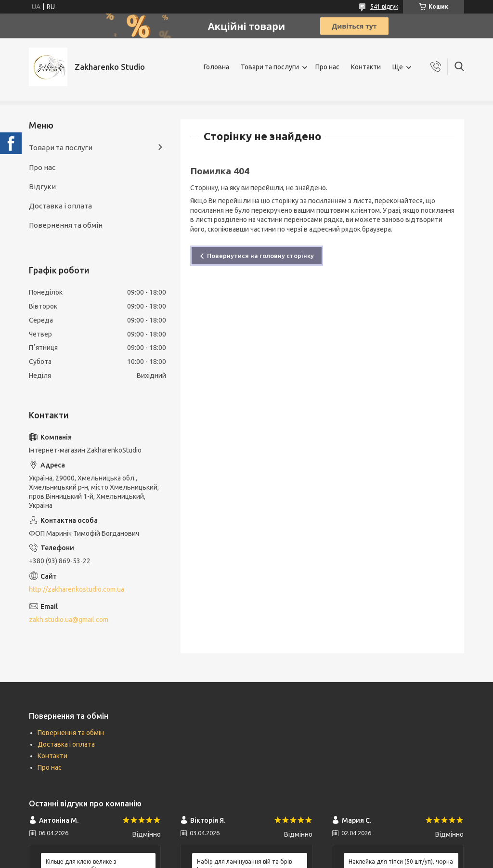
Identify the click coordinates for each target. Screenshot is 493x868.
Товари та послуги (270, 67)
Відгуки (42, 187)
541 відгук (384, 6)
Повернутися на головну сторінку (260, 256)
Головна (216, 67)
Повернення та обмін (66, 225)
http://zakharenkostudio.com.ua (77, 589)
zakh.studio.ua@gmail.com (69, 620)
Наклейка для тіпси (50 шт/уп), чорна (401, 862)
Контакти (366, 67)
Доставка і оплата (60, 206)
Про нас (327, 67)
